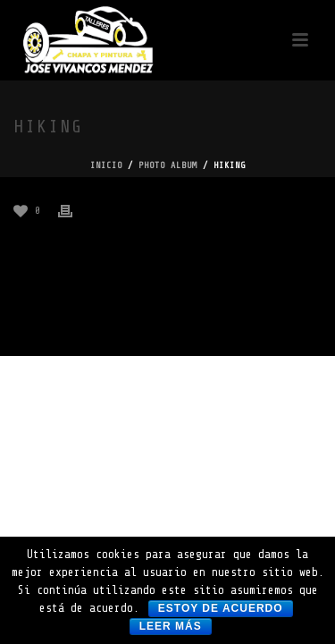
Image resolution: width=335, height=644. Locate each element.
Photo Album (168, 165)
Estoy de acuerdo (221, 608)
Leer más (171, 626)
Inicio (106, 165)
